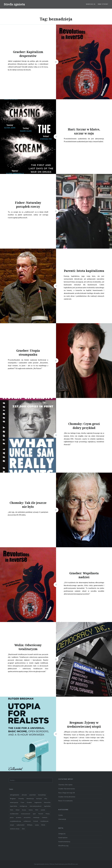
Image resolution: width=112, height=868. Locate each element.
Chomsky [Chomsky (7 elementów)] (21, 799)
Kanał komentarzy (64, 842)
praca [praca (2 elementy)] (12, 817)
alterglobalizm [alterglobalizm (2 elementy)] (15, 795)
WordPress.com (73, 864)
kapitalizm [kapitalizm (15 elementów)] (47, 806)
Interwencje (62, 819)
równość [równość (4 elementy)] (45, 817)
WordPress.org (63, 846)
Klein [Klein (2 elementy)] (12, 810)
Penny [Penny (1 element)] (48, 814)
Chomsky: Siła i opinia (65, 785)
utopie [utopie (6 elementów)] (12, 825)
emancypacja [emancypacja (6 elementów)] (14, 802)
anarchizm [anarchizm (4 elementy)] (33, 795)
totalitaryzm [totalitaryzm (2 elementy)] (44, 821)
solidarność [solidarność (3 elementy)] (27, 821)
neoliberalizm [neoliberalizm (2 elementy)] (14, 814)
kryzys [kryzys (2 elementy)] (24, 810)
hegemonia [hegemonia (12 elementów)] (38, 802)
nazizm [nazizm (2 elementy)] (43, 810)
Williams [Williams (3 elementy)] (30, 825)
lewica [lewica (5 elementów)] (31, 810)
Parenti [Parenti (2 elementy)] (41, 814)
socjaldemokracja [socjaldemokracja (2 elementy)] (15, 821)
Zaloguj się (62, 834)
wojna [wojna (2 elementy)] (37, 825)
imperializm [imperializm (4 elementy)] (14, 806)
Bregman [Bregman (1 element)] (13, 799)
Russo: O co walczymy (65, 801)
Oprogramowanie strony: (42, 864)
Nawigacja (91, 4)
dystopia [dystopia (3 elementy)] (39, 799)
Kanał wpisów (63, 838)
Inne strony (103, 4)
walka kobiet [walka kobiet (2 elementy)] (21, 825)
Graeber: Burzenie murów (67, 789)
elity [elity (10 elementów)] (46, 799)
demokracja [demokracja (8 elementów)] (30, 799)
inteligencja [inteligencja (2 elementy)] (23, 806)
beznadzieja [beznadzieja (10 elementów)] (42, 795)
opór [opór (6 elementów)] (34, 814)
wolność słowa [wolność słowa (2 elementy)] (15, 829)
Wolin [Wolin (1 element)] (43, 825)
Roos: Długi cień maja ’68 (67, 793)
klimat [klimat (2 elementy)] (18, 810)
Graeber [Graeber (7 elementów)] (29, 802)
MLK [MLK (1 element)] (37, 810)
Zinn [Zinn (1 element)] (23, 829)
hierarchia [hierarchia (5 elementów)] (47, 802)
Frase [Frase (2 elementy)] (22, 802)
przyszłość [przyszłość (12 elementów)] (27, 817)
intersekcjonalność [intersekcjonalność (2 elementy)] (36, 806)
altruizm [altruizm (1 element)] (24, 795)
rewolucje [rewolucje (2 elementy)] (36, 817)
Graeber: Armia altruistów (67, 797)
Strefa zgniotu (14, 4)
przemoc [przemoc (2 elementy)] (19, 817)
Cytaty (61, 815)
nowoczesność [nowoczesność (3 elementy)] (26, 814)
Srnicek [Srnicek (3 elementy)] (36, 821)
